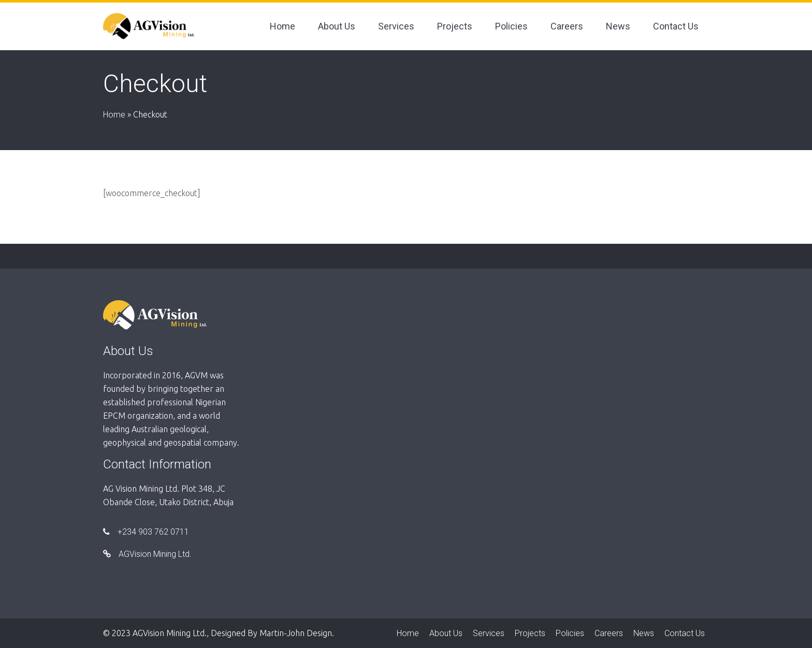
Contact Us (676, 26)
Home (282, 26)
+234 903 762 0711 (146, 532)
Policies (511, 26)
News (618, 26)
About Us (337, 26)
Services (396, 26)
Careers (567, 26)
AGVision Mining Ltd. (147, 554)
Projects (455, 26)
